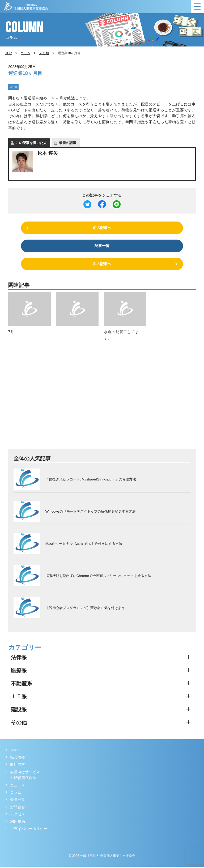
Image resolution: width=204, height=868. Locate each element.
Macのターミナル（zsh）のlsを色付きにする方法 (84, 545)
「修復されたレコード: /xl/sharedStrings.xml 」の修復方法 (91, 480)
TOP (14, 751)
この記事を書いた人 (31, 142)
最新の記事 (68, 142)
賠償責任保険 (25, 779)
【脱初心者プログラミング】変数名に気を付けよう (85, 609)
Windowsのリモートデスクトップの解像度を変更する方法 (90, 512)
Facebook (10, 841)
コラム (25, 53)
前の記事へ (102, 228)
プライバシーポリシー (29, 830)
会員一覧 (18, 801)
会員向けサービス (25, 773)
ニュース (18, 786)
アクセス (18, 816)
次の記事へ (102, 265)
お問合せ (18, 808)
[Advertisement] (102, 399)
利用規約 (18, 823)
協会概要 (18, 759)
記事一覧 (102, 246)
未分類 (13, 87)
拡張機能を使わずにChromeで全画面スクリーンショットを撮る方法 (98, 577)
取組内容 (18, 766)
